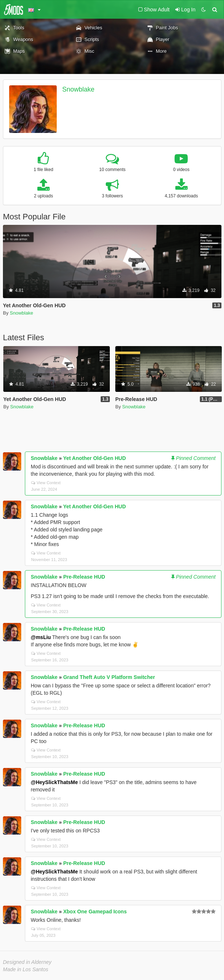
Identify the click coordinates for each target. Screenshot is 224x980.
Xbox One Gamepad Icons (95, 912)
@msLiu (41, 637)
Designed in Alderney (27, 962)
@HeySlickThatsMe (54, 782)
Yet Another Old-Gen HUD (94, 458)
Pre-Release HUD (84, 577)
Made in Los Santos (26, 969)
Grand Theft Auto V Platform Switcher (109, 677)
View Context (46, 483)
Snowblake (78, 89)
